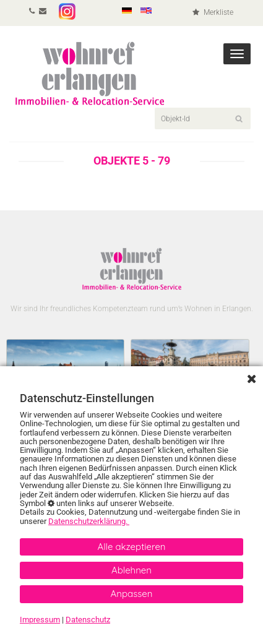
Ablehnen (131, 570)
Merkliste (213, 12)
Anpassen (132, 594)
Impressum (40, 620)
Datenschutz (88, 620)
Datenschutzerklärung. (89, 521)
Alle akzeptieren (131, 547)
